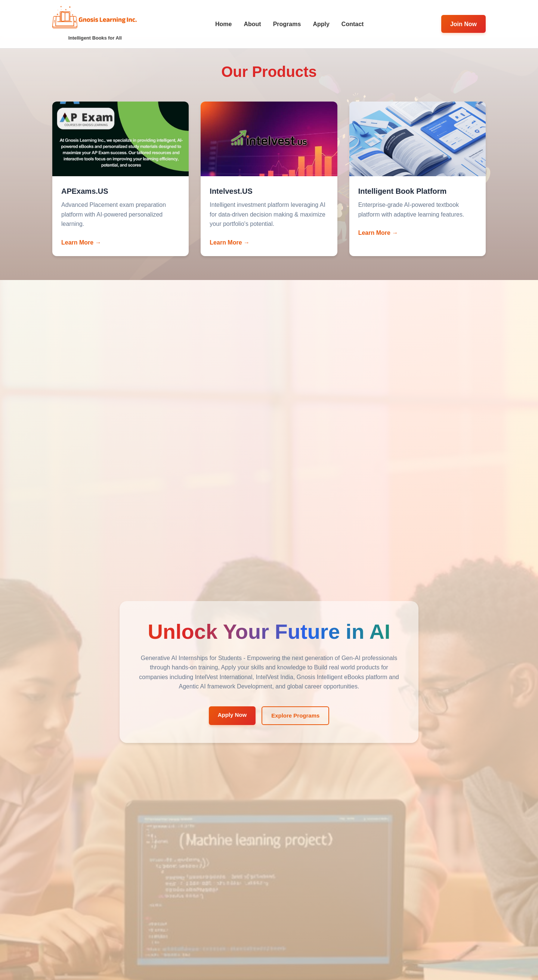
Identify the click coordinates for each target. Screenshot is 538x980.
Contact (353, 24)
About (252, 24)
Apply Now (232, 715)
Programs (287, 24)
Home (223, 24)
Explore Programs (295, 715)
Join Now (463, 24)
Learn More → (81, 242)
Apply (321, 24)
